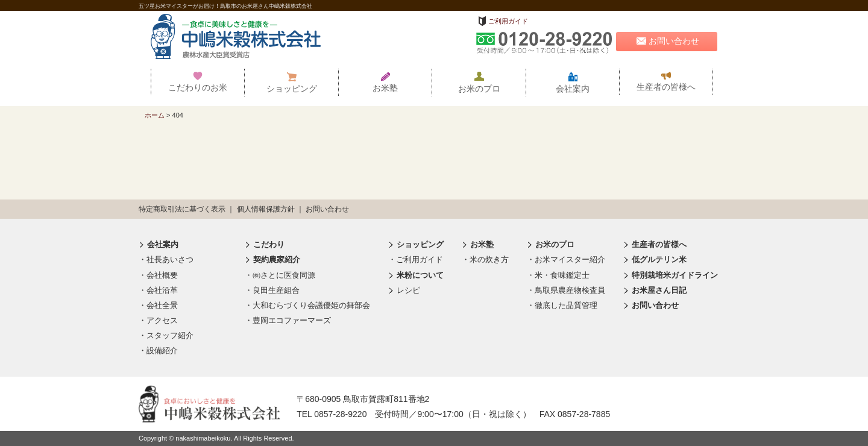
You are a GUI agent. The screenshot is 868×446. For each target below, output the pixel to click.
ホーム (155, 115)
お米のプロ (479, 83)
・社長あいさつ (166, 259)
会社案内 (573, 83)
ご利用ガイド (508, 21)
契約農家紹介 (272, 259)
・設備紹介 (158, 350)
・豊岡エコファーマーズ (288, 320)
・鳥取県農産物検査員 (566, 290)
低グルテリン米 (655, 259)
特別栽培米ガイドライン (671, 275)
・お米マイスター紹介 (566, 259)
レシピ (404, 290)
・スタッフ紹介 (166, 335)
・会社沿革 (158, 290)
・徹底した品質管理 (562, 305)
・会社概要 (158, 275)
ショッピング (292, 83)
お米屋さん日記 (655, 290)
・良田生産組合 (272, 290)
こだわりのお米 (198, 82)
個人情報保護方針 (266, 209)
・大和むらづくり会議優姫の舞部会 (307, 305)
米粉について (416, 275)
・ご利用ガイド (416, 259)
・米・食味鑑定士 (558, 275)
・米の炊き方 (485, 259)
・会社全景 (158, 305)
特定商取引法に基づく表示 (182, 209)
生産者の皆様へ (666, 82)
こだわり (265, 244)
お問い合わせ (667, 41)
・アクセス (158, 320)
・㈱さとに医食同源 (280, 275)
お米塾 (385, 82)
